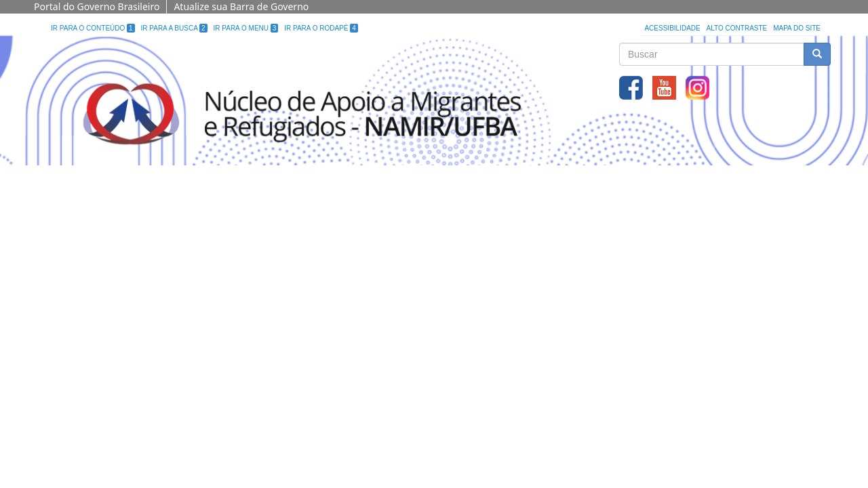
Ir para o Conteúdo (93, 28)
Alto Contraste (737, 28)
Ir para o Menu (246, 28)
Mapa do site (797, 28)
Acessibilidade (672, 28)
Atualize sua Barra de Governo (241, 6)
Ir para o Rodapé (321, 28)
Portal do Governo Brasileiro (97, 6)
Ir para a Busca (174, 28)
